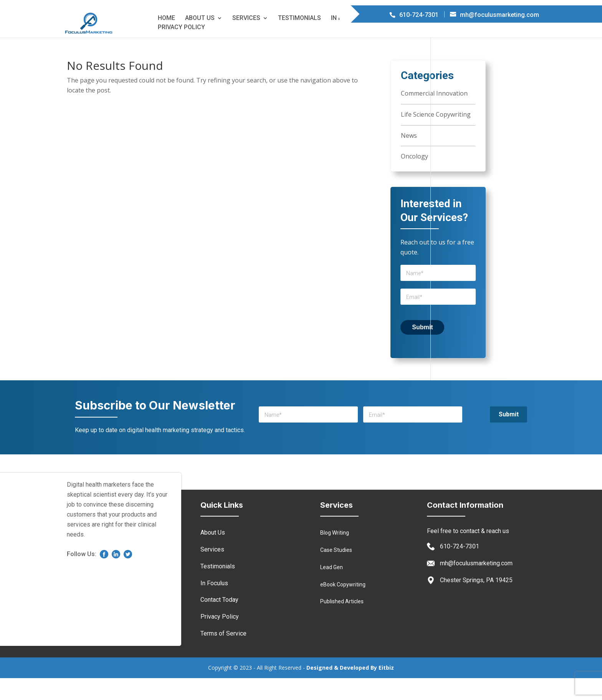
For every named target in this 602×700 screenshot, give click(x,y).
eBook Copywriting (343, 606)
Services (246, 40)
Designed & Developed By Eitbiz (350, 689)
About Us (200, 40)
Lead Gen (332, 589)
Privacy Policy (181, 49)
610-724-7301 (460, 568)
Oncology (414, 178)
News (409, 157)
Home (166, 40)
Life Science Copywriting (436, 136)
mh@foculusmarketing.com (476, 585)
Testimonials (299, 40)
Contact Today (400, 40)
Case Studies (336, 572)
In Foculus (348, 40)
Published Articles (342, 624)
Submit (422, 349)
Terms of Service (463, 40)
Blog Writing (335, 555)
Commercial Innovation (434, 115)
